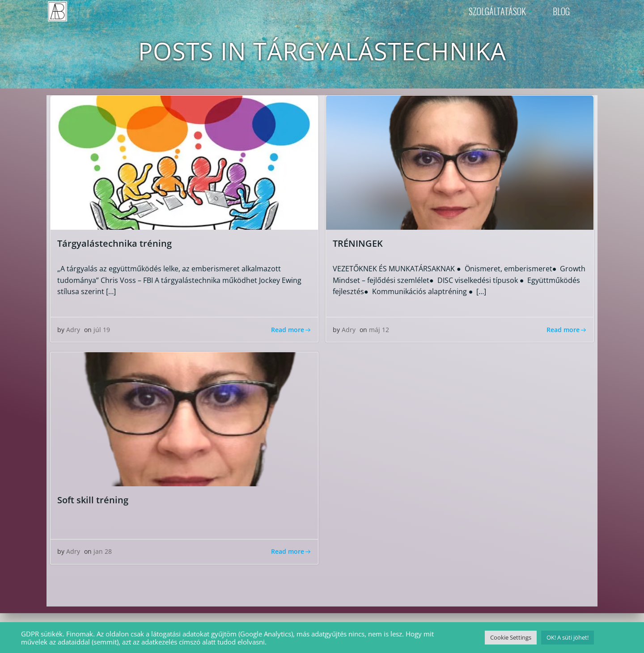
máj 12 (379, 330)
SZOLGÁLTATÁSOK (502, 11)
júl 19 (102, 330)
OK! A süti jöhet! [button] (568, 637)
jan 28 (103, 552)
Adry (73, 330)
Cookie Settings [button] (511, 637)
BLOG (561, 11)
